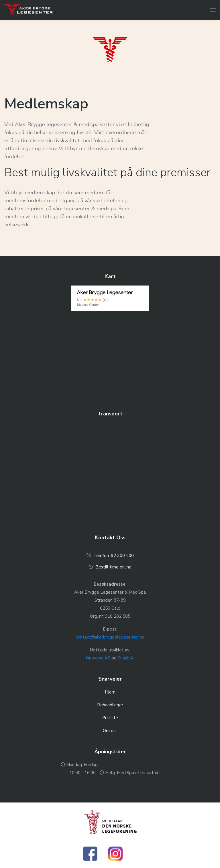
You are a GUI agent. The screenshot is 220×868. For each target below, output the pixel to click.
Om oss (110, 731)
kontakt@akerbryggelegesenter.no (110, 637)
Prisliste (110, 718)
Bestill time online (113, 567)
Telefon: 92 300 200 (114, 556)
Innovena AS (98, 658)
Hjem (110, 692)
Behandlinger (110, 705)
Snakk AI (126, 658)
